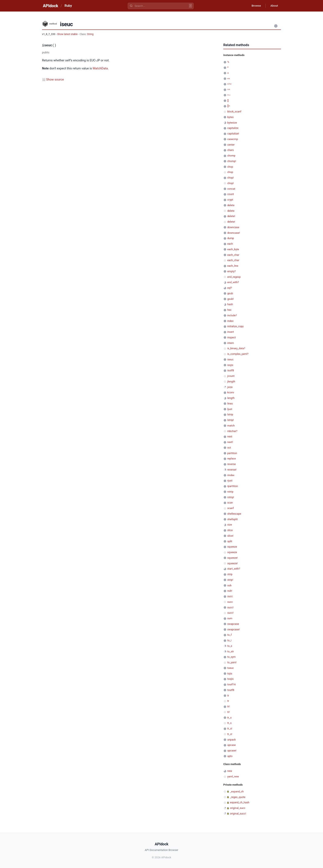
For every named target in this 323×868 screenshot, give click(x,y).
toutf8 (231, 690)
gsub (230, 293)
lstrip (230, 414)
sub (229, 585)
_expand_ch (237, 791)
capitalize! (233, 134)
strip (230, 574)
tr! (228, 706)
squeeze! (232, 558)
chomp (231, 156)
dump (231, 238)
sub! (230, 591)
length (231, 398)
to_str (231, 651)
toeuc (231, 668)
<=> (229, 84)
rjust (230, 481)
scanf (231, 508)
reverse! (232, 470)
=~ (229, 95)
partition (232, 453)
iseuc (230, 359)
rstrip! (231, 497)
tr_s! (230, 728)
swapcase (233, 624)
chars (231, 150)
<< (229, 79)
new (230, 771)
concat (231, 189)
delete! (231, 216)
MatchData (100, 68)
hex (229, 310)
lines (230, 404)
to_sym (231, 657)
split (230, 541)
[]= (229, 106)
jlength (231, 381)
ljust (230, 409)
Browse (255, 6)
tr (228, 696)
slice (230, 530)
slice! (230, 536)
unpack (231, 740)
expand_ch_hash (240, 802)
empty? (231, 271)
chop (230, 167)
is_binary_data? (236, 348)
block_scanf (234, 112)
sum (230, 618)
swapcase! (233, 629)
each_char (233, 255)
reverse (231, 464)
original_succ (238, 808)
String (90, 34)
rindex (231, 475)
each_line (233, 266)
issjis (230, 365)
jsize (230, 387)
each (230, 244)
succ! (230, 607)
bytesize (232, 123)
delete (231, 205)
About (274, 6)
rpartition (233, 486)
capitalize (233, 128)
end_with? (233, 282)
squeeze (232, 547)
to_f (229, 635)
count (231, 194)
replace (232, 459)
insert (231, 332)
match (231, 426)
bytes (230, 117)
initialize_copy (235, 326)
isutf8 (231, 370)
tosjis (230, 679)
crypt (230, 200)
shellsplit (232, 519)
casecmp (233, 139)
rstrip (230, 492)
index (230, 321)
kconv (231, 392)
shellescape (234, 514)
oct (229, 448)
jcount (231, 376)
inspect (232, 337)
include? (232, 315)
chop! (230, 178)
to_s (230, 646)
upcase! (232, 751)
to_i (229, 640)
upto (230, 756)
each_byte (233, 249)
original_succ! (238, 814)
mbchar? (232, 431)
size (230, 525)
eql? (230, 288)
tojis (230, 673)
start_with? (234, 569)
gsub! (230, 299)
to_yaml (232, 662)
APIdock (50, 6)
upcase (231, 745)
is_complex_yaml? (238, 354)
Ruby (68, 6)
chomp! (232, 161)
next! (230, 442)
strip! (230, 580)
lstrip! (231, 420)
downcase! (233, 233)
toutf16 (231, 684)
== (229, 89)
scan (230, 503)
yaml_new (233, 776)
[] (228, 101)
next (230, 436)
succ (230, 596)
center (231, 145)
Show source (55, 79)
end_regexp (234, 277)
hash (230, 304)
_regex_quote (238, 797)
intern (231, 343)
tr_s (229, 718)
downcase (233, 227)
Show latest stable (68, 34)
